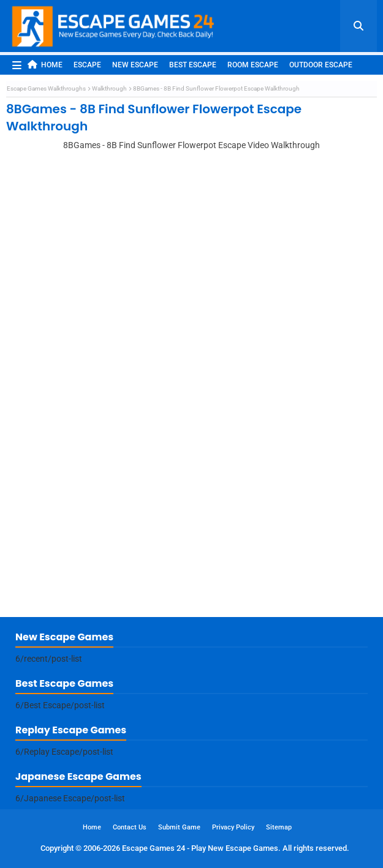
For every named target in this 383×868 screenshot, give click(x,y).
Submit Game (179, 827)
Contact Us (130, 827)
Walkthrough (109, 88)
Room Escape (253, 65)
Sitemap (279, 827)
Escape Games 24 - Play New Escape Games (200, 848)
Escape (87, 65)
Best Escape (193, 65)
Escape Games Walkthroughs (46, 88)
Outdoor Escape (321, 65)
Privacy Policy (233, 827)
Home (45, 65)
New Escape (135, 65)
